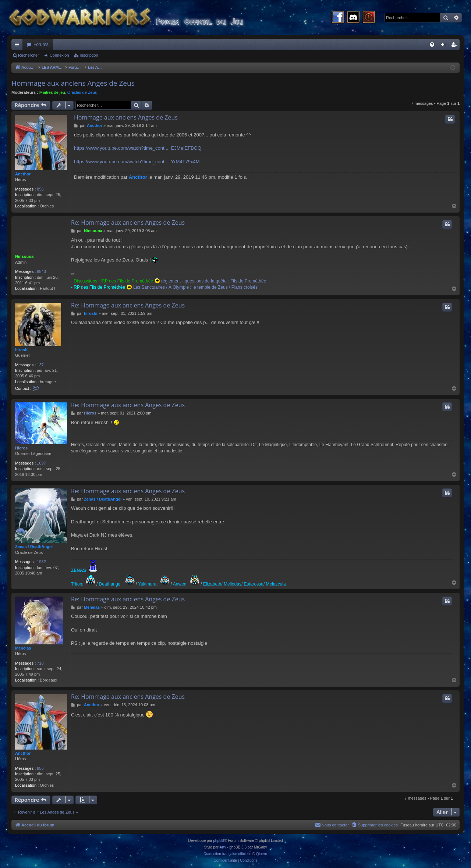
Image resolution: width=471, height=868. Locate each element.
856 (40, 189)
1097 (41, 463)
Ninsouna (24, 256)
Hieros (21, 448)
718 (40, 663)
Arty (223, 847)
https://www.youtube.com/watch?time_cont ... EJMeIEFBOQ (138, 148)
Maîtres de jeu (52, 92)
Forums (41, 45)
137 (40, 365)
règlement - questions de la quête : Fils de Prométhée (214, 281)
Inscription (89, 55)
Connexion (59, 55)
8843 (41, 271)
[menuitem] (432, 45)
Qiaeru (262, 854)
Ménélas (23, 648)
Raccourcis (18, 46)
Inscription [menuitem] (456, 46)
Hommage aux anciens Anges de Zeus (73, 83)
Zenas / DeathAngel (34, 547)
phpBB (219, 841)
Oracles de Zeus (82, 92)
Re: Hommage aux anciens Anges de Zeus (128, 223)
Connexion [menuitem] (445, 46)
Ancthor (23, 174)
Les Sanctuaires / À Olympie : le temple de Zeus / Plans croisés (195, 287)
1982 (41, 562)
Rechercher (29, 55)
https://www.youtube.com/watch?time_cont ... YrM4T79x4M (137, 162)
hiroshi (22, 350)
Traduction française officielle (228, 854)
